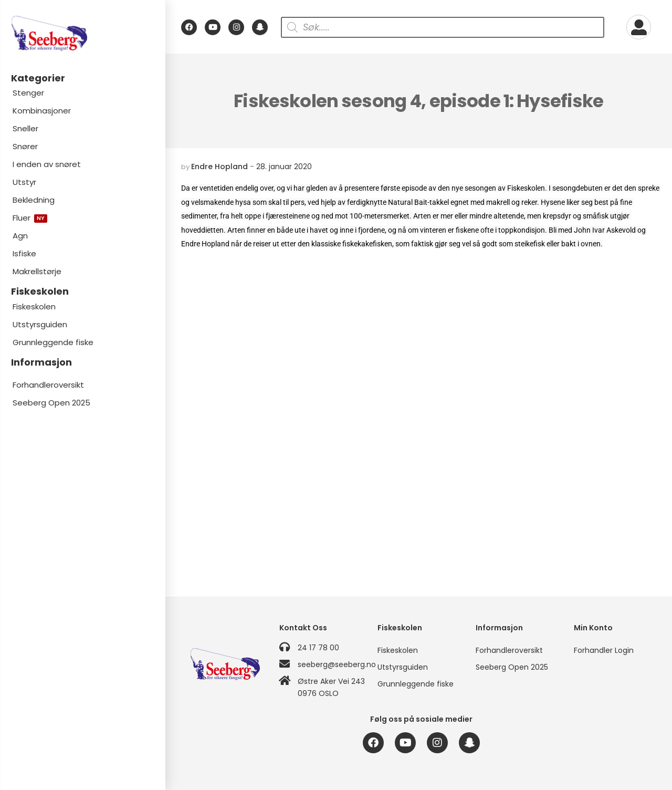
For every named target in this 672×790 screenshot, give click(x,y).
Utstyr (24, 182)
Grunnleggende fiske (53, 342)
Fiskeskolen (34, 306)
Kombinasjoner (42, 111)
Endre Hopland (219, 167)
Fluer (30, 218)
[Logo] (82, 33)
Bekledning (34, 200)
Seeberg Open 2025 (51, 403)
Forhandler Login (604, 650)
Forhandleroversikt (48, 385)
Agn (20, 236)
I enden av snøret (47, 164)
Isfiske (24, 253)
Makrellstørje (37, 271)
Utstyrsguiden (40, 324)
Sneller (25, 128)
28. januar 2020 (284, 167)
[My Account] (639, 27)
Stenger (28, 93)
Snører (25, 146)
